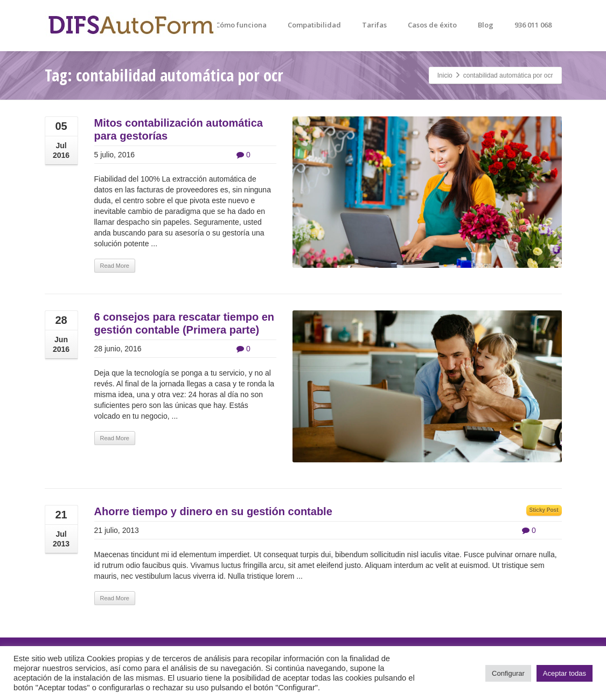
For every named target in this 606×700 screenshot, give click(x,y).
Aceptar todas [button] (565, 673)
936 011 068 (533, 25)
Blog (486, 25)
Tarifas (374, 25)
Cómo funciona (241, 25)
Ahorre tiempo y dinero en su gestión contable (213, 511)
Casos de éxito (432, 25)
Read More (115, 266)
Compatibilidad (314, 25)
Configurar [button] (508, 673)
